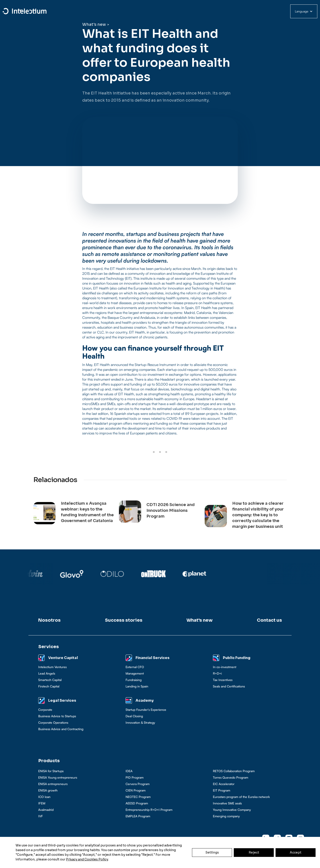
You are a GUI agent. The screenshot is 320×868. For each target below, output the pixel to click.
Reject (254, 852)
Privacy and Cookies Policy (87, 859)
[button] (304, 11)
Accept (296, 852)
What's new (94, 24)
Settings (212, 852)
